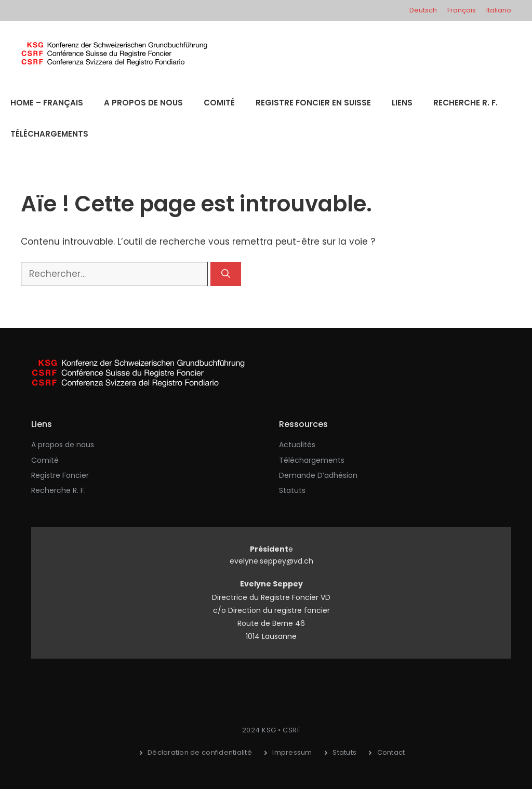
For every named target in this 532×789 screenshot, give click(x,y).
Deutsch (423, 10)
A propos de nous (143, 103)
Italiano (499, 10)
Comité (219, 103)
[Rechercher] (226, 274)
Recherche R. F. (465, 103)
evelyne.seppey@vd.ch (271, 561)
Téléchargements (49, 134)
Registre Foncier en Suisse (313, 103)
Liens (402, 103)
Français (462, 10)
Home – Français (47, 103)
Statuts (292, 490)
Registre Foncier (60, 475)
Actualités (297, 445)
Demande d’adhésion (318, 475)
